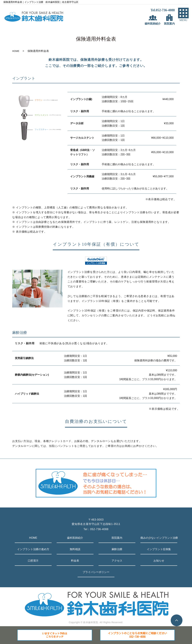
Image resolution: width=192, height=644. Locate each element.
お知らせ (159, 561)
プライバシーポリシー (96, 572)
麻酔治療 (117, 549)
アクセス (117, 561)
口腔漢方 (33, 561)
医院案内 (117, 538)
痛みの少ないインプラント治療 (159, 538)
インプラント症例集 (159, 549)
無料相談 (75, 549)
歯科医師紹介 (75, 538)
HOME (16, 51)
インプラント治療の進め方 (33, 549)
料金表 (75, 561)
